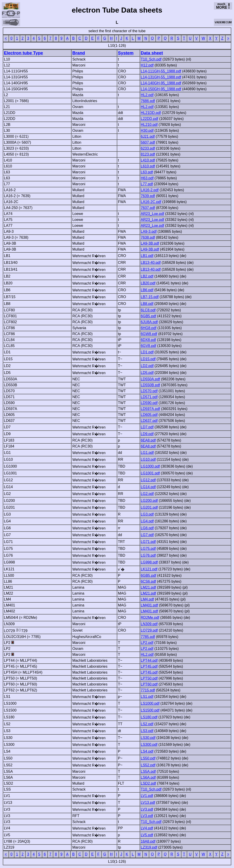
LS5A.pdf (148, 771)
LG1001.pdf (150, 473)
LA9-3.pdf (149, 232)
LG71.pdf (148, 542)
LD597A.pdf (150, 409)
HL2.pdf (147, 95)
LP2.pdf (147, 643)
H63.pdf (147, 178)
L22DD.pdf (150, 119)
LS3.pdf (147, 731)
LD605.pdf (149, 415)
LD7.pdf (147, 427)
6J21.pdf (148, 136)
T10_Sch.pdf (151, 59)
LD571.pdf (149, 397)
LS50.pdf (148, 758)
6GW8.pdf (149, 334)
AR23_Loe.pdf (152, 214)
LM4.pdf (147, 599)
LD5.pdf (147, 373)
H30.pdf (147, 131)
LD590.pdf (149, 403)
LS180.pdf (149, 717)
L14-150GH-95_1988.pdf (161, 89)
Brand (78, 53)
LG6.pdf (147, 528)
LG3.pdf (147, 514)
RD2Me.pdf (150, 618)
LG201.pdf (149, 507)
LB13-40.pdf (151, 263)
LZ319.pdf (149, 847)
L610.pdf (148, 166)
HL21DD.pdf (151, 113)
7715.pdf (148, 690)
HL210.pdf (149, 125)
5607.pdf (148, 142)
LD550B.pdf (150, 385)
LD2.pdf (147, 366)
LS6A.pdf (148, 777)
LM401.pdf (149, 605)
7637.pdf (148, 208)
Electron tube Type (23, 53)
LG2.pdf (147, 494)
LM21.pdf (148, 587)
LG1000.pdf (150, 466)
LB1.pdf (147, 256)
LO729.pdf (149, 630)
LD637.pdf (149, 421)
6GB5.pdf (149, 316)
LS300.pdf (149, 745)
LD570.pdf (149, 391)
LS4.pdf (147, 751)
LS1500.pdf (150, 710)
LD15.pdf (148, 359)
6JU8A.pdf (149, 322)
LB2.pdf (147, 276)
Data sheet (152, 53)
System (126, 53)
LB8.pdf (147, 304)
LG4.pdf (147, 521)
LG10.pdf (148, 459)
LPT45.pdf (149, 666)
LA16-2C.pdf (151, 202)
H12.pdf (147, 65)
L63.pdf (147, 172)
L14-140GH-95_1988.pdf (161, 83)
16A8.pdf (148, 841)
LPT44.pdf (149, 660)
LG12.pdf (148, 480)
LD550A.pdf (150, 379)
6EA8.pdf (148, 440)
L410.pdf (148, 160)
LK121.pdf (149, 569)
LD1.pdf (147, 352)
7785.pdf (148, 637)
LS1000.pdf (150, 703)
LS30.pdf (148, 738)
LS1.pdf (147, 697)
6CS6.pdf (148, 581)
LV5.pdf (147, 835)
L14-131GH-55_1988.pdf (161, 77)
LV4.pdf (147, 828)
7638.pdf (148, 237)
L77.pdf (147, 184)
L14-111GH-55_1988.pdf (161, 71)
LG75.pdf (148, 549)
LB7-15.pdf (150, 297)
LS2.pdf (147, 724)
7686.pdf (148, 101)
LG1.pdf (147, 453)
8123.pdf (148, 154)
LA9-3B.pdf (150, 243)
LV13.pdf (148, 803)
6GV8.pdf (149, 346)
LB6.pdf (147, 290)
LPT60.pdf (149, 684)
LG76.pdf (148, 555)
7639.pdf (148, 196)
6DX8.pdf (148, 340)
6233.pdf (148, 148)
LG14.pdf (148, 487)
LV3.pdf (147, 809)
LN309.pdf (149, 624)
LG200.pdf (149, 501)
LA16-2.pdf (150, 190)
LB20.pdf (148, 283)
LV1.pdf (147, 796)
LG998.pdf (149, 562)
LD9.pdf (147, 434)
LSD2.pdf (148, 783)
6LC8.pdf (148, 310)
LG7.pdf (147, 535)
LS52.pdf (148, 765)
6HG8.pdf (149, 328)
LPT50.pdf (149, 678)
